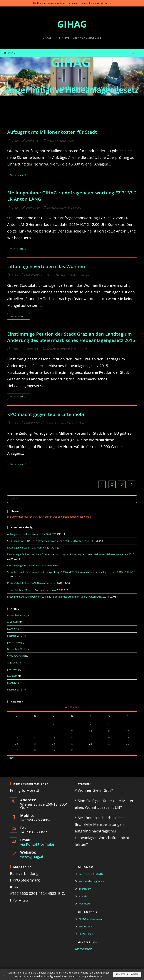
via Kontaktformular (37, 844)
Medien (52, 141)
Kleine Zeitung (56, 423)
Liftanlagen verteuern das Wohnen (46, 266)
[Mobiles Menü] (10, 53)
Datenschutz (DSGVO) (91, 874)
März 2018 (13, 683)
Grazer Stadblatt (57, 275)
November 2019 (16, 615)
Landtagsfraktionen (59, 208)
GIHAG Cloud (86, 934)
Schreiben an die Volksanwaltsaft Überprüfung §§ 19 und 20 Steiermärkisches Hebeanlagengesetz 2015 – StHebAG (71, 572)
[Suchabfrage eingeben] (72, 499)
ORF (72, 141)
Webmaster (85, 904)
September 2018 (16, 656)
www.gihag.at (32, 856)
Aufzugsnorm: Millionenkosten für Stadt (52, 132)
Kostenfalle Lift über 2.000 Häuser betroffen (32, 583)
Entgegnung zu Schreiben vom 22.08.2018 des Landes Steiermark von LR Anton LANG (55, 597)
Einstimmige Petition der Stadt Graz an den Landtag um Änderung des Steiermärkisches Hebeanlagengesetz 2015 (71, 337)
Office (15, 141)
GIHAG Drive (86, 927)
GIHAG (72, 24)
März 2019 (13, 629)
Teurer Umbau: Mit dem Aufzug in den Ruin (31, 590)
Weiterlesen (20, 176)
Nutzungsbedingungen (91, 881)
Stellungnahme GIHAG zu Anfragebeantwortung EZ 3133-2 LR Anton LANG (49, 541)
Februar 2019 (15, 636)
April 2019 (13, 622)
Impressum (85, 889)
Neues (63, 141)
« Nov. (11, 758)
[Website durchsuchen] (133, 53)
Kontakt (83, 896)
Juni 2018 (12, 669)
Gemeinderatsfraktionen (62, 349)
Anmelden (84, 949)
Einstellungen (127, 974)
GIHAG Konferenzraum (91, 919)
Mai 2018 (12, 676)
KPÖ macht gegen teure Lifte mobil (46, 414)
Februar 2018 (15, 690)
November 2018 (16, 649)
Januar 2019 (14, 642)
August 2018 (14, 663)
